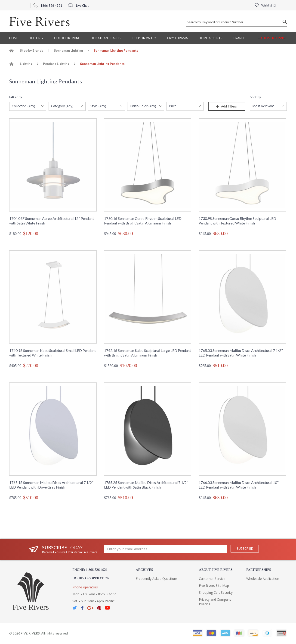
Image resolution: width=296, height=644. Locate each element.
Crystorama (177, 38)
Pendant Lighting (56, 64)
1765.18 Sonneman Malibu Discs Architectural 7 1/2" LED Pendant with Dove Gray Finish (51, 485)
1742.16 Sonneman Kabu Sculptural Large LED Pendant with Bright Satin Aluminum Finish (148, 353)
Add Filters (227, 106)
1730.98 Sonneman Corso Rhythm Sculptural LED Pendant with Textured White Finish (237, 221)
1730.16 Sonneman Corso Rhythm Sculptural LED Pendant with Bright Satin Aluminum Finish (143, 221)
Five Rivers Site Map (214, 586)
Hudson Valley (144, 38)
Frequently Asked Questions (157, 579)
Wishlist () (265, 5)
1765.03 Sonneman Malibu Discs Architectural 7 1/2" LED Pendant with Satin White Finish (241, 353)
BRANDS (239, 38)
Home (14, 38)
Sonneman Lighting (68, 50)
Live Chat (78, 6)
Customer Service (272, 38)
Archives (144, 570)
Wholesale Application (263, 579)
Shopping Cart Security (216, 592)
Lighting (36, 38)
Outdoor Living (67, 38)
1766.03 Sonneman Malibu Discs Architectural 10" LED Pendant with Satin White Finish (239, 485)
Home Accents (211, 38)
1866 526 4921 (48, 6)
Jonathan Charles (106, 38)
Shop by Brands (32, 50)
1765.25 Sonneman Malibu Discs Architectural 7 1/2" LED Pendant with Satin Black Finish (146, 485)
